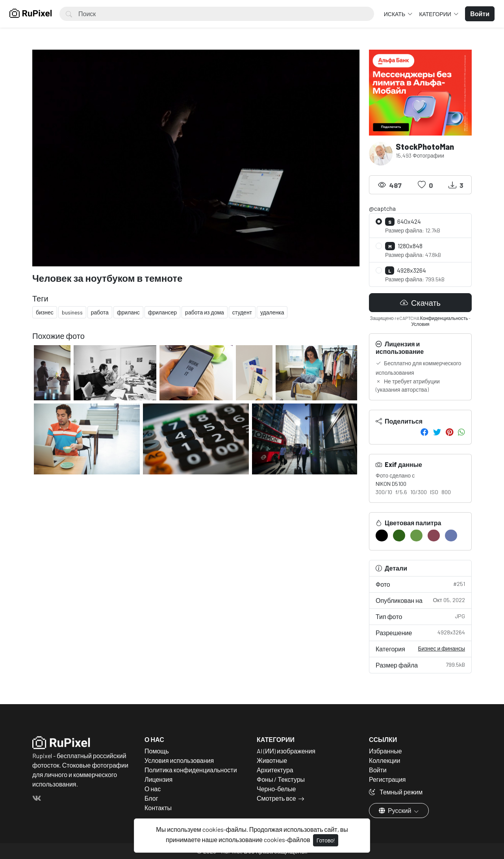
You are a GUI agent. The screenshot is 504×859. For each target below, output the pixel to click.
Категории (435, 14)
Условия (420, 324)
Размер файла (420, 665)
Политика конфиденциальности (191, 770)
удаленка (272, 312)
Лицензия (158, 779)
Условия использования (179, 760)
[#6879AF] (451, 535)
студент (242, 312)
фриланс (128, 312)
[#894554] (434, 535)
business (72, 312)
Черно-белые (276, 789)
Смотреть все (276, 798)
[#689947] (416, 535)
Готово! (326, 840)
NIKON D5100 (391, 484)
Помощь (157, 751)
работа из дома (205, 312)
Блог (151, 798)
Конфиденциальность (444, 318)
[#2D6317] (399, 535)
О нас (153, 789)
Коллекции (384, 760)
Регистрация (387, 779)
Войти (378, 770)
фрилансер (162, 312)
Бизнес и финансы (442, 648)
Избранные (385, 751)
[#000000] (382, 535)
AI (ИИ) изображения (286, 751)
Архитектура (275, 770)
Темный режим (396, 792)
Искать (395, 14)
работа (100, 312)
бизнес (45, 312)
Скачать (420, 303)
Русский (396, 810)
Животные (272, 760)
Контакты (158, 808)
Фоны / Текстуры (281, 779)
